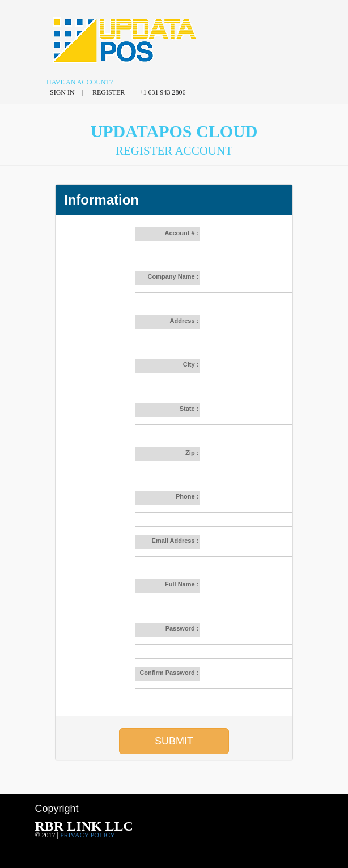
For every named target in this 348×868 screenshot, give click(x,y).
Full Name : (182, 584)
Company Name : (174, 276)
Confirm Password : (170, 673)
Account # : (182, 233)
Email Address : (176, 541)
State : (190, 409)
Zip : (193, 453)
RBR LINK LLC (84, 826)
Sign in (63, 92)
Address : (185, 321)
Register (109, 92)
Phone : (188, 496)
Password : (183, 628)
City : (192, 364)
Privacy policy (88, 835)
